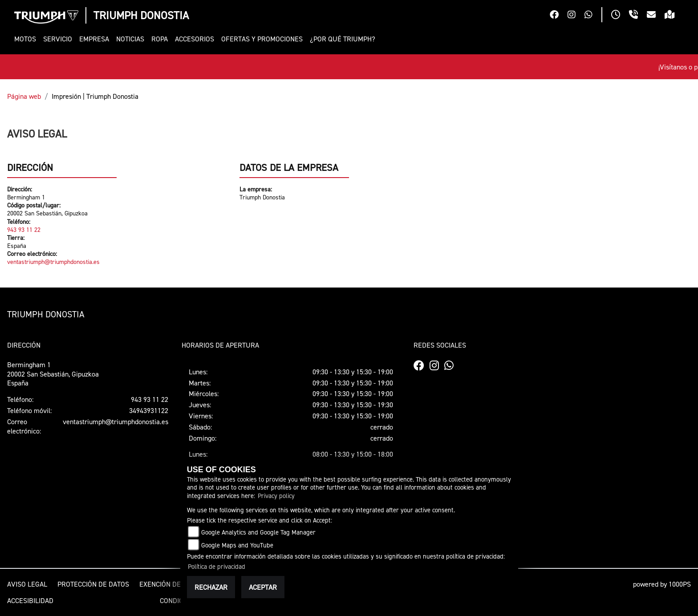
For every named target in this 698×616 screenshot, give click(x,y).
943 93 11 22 (24, 229)
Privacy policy (276, 496)
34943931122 (149, 410)
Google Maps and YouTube (237, 545)
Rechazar (211, 587)
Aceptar (263, 587)
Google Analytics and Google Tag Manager (258, 532)
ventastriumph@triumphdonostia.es (53, 261)
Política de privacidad (217, 566)
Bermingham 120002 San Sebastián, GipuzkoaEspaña (53, 374)
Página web (24, 96)
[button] (27, 39)
